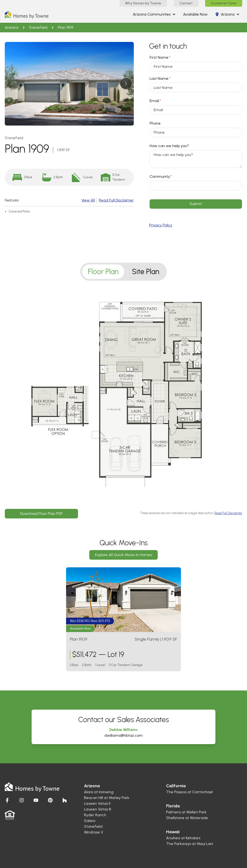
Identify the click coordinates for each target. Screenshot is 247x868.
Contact (186, 3)
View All (88, 200)
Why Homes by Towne (143, 3)
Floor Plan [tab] (103, 272)
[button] (126, 84)
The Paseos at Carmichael (189, 792)
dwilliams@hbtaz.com (123, 735)
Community (168, 177)
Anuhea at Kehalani (183, 838)
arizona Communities (154, 14)
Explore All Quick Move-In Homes (123, 555)
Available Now (195, 14)
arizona (227, 14)
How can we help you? (169, 146)
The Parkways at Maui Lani (190, 844)
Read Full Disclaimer (116, 200)
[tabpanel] (123, 400)
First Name (168, 57)
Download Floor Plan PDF (41, 514)
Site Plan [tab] (146, 272)
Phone (155, 123)
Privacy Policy (161, 225)
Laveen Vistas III (98, 809)
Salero (90, 821)
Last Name (168, 79)
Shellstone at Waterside (187, 818)
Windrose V (94, 832)
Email (163, 101)
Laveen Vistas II (97, 803)
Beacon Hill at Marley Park (107, 798)
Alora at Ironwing (99, 792)
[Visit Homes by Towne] (7, 800)
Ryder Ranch (95, 815)
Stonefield (38, 27)
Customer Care (224, 3)
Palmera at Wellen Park (186, 812)
